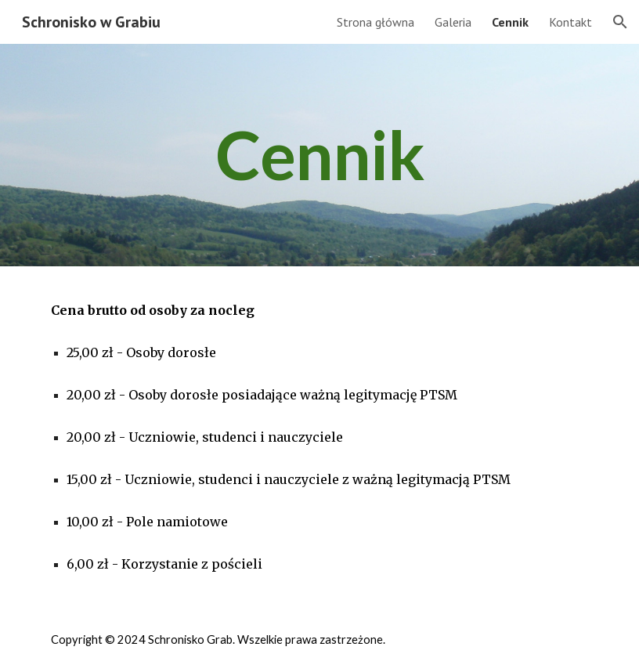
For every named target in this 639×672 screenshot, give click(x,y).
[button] (620, 22)
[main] (319, 155)
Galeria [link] (453, 22)
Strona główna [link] (375, 22)
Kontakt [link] (570, 22)
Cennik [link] (510, 22)
